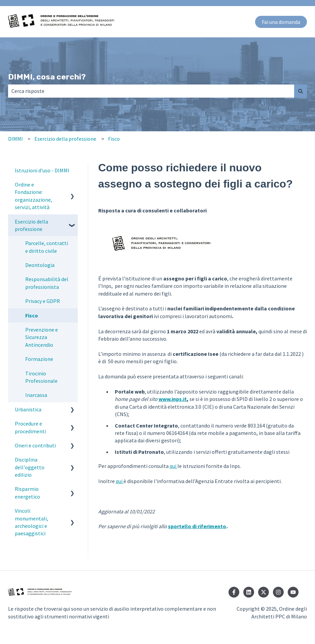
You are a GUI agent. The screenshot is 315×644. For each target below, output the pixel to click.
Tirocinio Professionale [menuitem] (41, 377)
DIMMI (15, 139)
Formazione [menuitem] (39, 359)
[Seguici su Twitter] (264, 592)
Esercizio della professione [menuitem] (31, 225)
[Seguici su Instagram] (278, 592)
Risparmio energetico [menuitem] (27, 493)
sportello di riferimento (197, 526)
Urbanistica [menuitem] (28, 409)
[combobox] (151, 91)
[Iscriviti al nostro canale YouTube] (293, 592)
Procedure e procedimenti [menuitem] (30, 427)
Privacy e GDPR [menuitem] (43, 301)
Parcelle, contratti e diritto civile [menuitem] (47, 247)
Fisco (114, 139)
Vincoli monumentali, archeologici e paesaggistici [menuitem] (31, 522)
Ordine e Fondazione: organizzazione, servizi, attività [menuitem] (33, 196)
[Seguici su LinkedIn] (249, 592)
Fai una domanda (281, 22)
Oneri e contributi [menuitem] (35, 445)
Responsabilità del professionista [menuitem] (47, 283)
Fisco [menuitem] (32, 315)
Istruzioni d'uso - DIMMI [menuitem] (42, 170)
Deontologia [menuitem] (40, 265)
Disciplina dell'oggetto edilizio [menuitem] (30, 467)
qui (173, 466)
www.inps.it (173, 399)
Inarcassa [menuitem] (36, 395)
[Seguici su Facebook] (234, 592)
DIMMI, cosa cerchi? (47, 77)
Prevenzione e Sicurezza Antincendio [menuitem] (42, 337)
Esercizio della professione (65, 139)
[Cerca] (301, 91)
